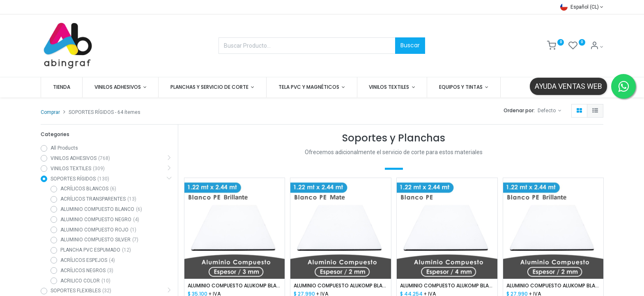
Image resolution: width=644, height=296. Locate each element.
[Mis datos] (597, 47)
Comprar (50, 112)
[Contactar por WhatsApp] (623, 86)
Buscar (410, 45)
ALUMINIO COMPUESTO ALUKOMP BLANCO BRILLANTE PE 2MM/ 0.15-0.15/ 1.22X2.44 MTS (553, 286)
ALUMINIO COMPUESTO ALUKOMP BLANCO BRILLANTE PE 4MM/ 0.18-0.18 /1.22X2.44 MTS (447, 286)
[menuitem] (62, 87)
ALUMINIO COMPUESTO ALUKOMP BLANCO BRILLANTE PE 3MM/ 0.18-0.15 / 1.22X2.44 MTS (235, 286)
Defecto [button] (547, 111)
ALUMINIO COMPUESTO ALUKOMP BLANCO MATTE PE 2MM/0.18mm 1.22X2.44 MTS (341, 286)
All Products (64, 148)
